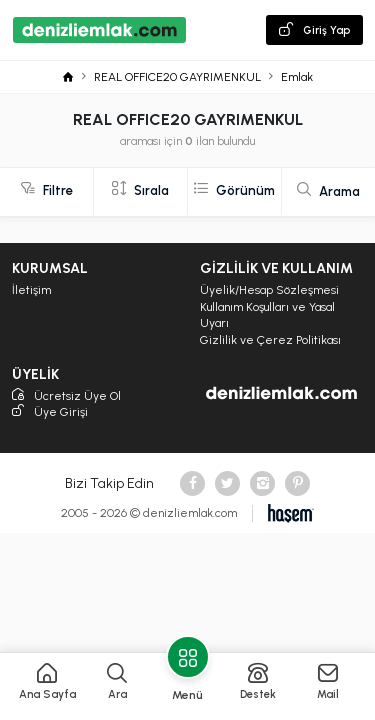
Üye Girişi (50, 412)
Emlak (297, 77)
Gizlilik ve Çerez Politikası (270, 340)
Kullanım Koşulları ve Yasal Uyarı (267, 315)
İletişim (31, 290)
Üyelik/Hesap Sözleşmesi (269, 290)
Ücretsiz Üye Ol (66, 396)
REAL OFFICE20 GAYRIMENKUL (177, 77)
